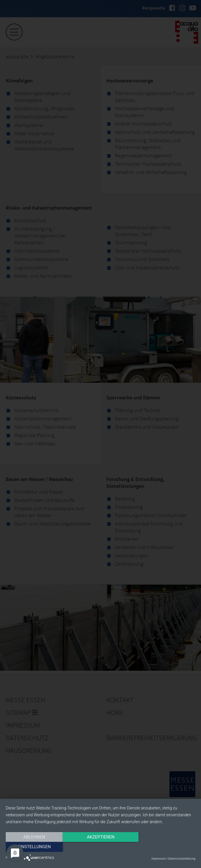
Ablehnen (34, 847)
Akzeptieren (100, 847)
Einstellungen (167, 847)
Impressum (159, 859)
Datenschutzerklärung (182, 859)
